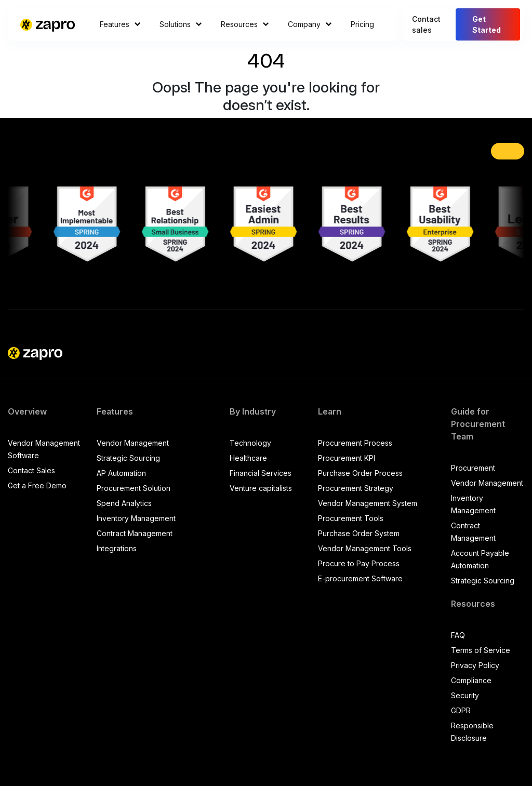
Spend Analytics (124, 503)
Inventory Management (136, 518)
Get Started (487, 24)
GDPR (461, 710)
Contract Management (135, 533)
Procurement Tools (351, 518)
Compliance (471, 680)
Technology (250, 443)
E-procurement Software (360, 578)
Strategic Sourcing (128, 458)
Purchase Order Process (360, 473)
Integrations (117, 548)
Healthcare (248, 458)
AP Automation (121, 473)
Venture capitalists (261, 488)
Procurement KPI (347, 458)
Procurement (473, 468)
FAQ (458, 635)
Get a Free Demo (37, 485)
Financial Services (261, 473)
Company (310, 24)
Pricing (362, 24)
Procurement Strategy (356, 488)
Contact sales (426, 24)
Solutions (181, 24)
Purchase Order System (359, 533)
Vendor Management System (368, 503)
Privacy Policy (475, 665)
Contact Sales (31, 470)
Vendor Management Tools (365, 548)
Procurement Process (355, 443)
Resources (245, 24)
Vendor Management (133, 443)
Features (120, 24)
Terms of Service (481, 650)
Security (465, 695)
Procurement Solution (134, 488)
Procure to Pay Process (359, 563)
